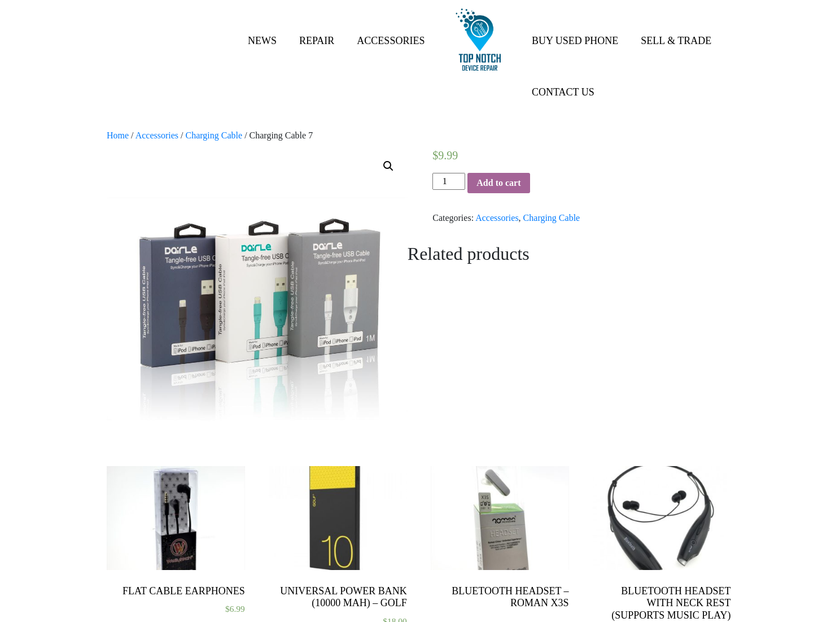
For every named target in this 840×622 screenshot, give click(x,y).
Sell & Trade (676, 41)
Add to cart (498, 183)
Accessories (391, 41)
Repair (317, 41)
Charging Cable (214, 135)
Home (118, 135)
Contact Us (563, 92)
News (262, 41)
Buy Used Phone (575, 41)
